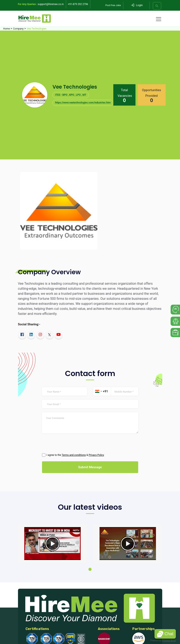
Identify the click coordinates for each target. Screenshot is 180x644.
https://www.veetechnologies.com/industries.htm (83, 103)
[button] (165, 634)
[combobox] (98, 391)
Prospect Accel (169, 641)
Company (18, 29)
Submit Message (90, 467)
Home (6, 29)
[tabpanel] (52, 544)
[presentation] (73, 445)
